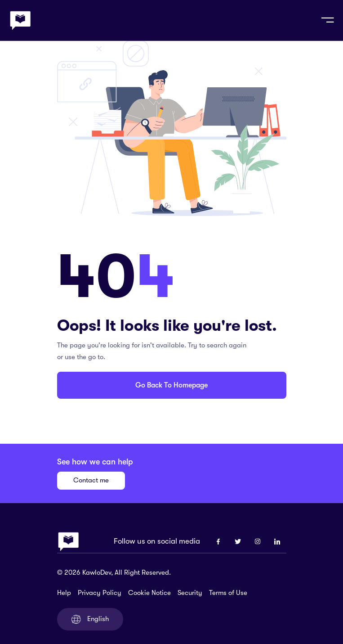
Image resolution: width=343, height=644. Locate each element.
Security (190, 593)
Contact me (91, 480)
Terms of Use (228, 593)
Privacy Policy (100, 593)
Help (64, 593)
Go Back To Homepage (171, 385)
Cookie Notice (149, 593)
